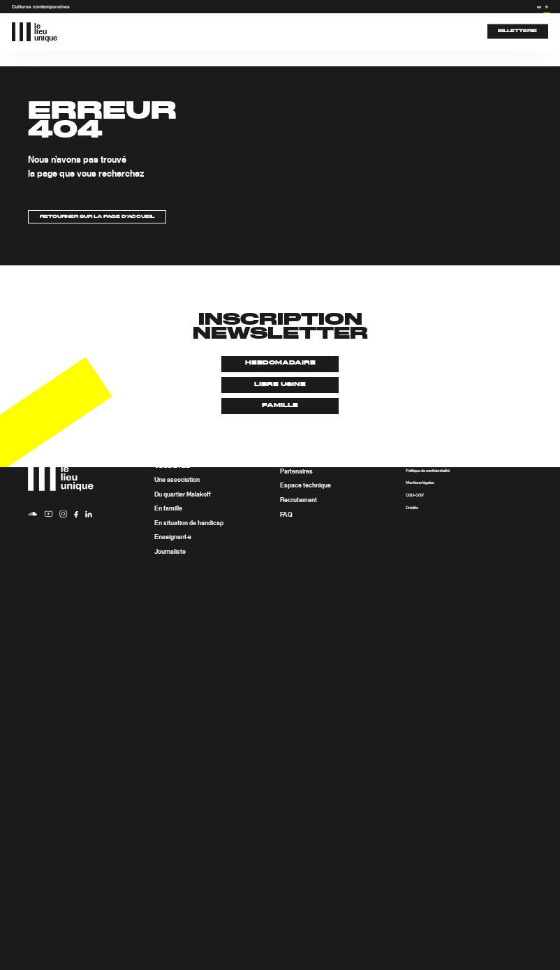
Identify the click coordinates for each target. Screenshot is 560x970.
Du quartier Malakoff (183, 495)
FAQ (286, 515)
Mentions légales (420, 483)
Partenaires (296, 472)
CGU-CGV (415, 495)
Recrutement (299, 500)
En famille (168, 509)
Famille (280, 406)
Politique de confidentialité (428, 471)
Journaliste (170, 552)
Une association (177, 480)
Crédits (412, 508)
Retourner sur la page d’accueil (97, 216)
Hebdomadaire (280, 363)
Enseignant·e (173, 538)
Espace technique (305, 486)
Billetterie (517, 31)
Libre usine (280, 385)
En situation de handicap (189, 523)
